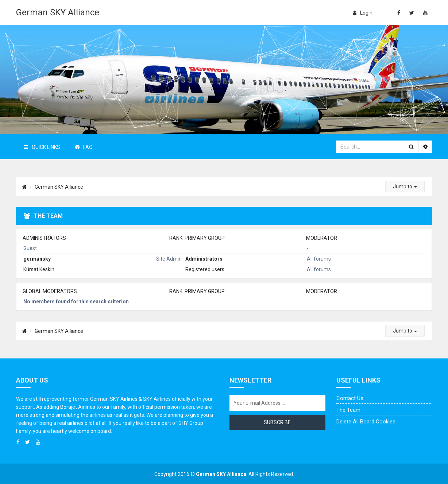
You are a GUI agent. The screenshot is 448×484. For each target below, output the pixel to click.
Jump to (405, 187)
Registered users (205, 269)
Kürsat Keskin (39, 269)
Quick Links (42, 147)
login (363, 13)
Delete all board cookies (366, 422)
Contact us (350, 398)
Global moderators (50, 291)
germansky (37, 259)
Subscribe (277, 422)
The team (348, 410)
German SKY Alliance (58, 12)
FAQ (84, 147)
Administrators (44, 238)
